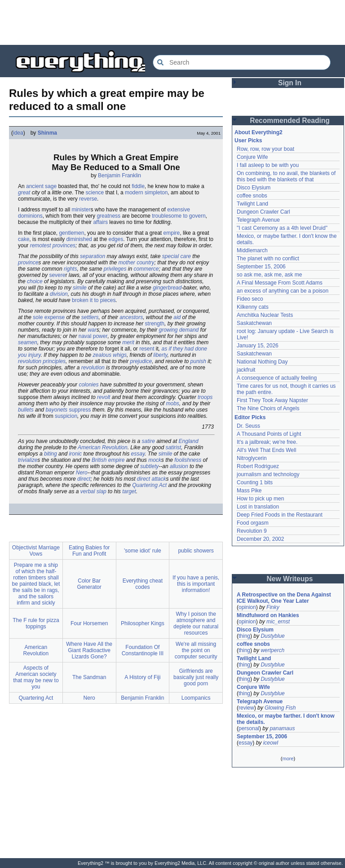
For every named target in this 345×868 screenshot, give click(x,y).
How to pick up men (260, 499)
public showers (196, 551)
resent (147, 349)
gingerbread (167, 288)
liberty (160, 355)
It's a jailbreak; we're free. (267, 442)
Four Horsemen (89, 623)
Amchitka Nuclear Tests (265, 315)
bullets (26, 410)
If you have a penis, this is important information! (196, 584)
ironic (75, 454)
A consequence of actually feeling (277, 378)
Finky (273, 607)
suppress (80, 410)
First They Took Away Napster (272, 400)
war (92, 330)
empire (172, 233)
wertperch (272, 650)
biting (51, 454)
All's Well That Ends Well (266, 450)
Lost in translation (258, 507)
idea (18, 133)
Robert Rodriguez (258, 466)
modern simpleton (146, 193)
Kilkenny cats (253, 307)
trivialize (28, 460)
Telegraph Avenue (258, 220)
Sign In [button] (290, 83)
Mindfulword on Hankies (268, 615)
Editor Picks (250, 417)
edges (116, 239)
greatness (108, 216)
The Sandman (89, 677)
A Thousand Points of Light (269, 434)
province (28, 263)
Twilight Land (252, 204)
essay (138, 454)
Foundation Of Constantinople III (143, 650)
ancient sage (41, 186)
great (24, 193)
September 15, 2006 (261, 267)
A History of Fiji (142, 677)
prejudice (141, 361)
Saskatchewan (254, 323)
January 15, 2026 (258, 346)
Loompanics (196, 698)
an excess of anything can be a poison (283, 291)
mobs (173, 403)
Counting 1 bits (255, 482)
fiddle (138, 186)
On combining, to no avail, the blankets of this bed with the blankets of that (286, 176)
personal (249, 728)
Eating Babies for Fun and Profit (89, 551)
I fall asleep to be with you (268, 165)
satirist (173, 447)
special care (177, 256)
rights (70, 269)
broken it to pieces (94, 300)
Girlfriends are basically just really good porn (196, 677)
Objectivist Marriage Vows (36, 551)
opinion (247, 607)
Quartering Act (149, 485)
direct (84, 479)
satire (148, 441)
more (288, 758)
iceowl (271, 743)
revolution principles (42, 361)
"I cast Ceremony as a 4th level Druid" (282, 228)
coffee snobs (252, 196)
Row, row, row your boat (265, 149)
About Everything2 (259, 132)
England (189, 441)
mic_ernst (278, 622)
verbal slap (93, 491)
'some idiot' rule (143, 551)
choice (35, 281)
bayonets (56, 410)
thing (244, 636)
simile (80, 288)
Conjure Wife (252, 157)
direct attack (152, 479)
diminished (79, 239)
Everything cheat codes (143, 584)
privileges (115, 269)
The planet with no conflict (268, 259)
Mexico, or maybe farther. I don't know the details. (286, 719)
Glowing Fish (280, 708)
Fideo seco (250, 299)
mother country (136, 263)
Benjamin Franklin (119, 175)
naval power (93, 336)
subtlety (149, 466)
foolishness (188, 460)
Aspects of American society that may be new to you (36, 677)
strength (155, 324)
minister (81, 210)
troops (205, 397)
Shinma (47, 133)
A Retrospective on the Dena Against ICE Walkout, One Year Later (284, 598)
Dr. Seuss (248, 426)
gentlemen (71, 233)
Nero (82, 473)
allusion (179, 466)
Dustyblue (272, 636)
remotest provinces (53, 245)
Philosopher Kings (143, 623)
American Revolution (103, 447)
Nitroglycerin (252, 458)
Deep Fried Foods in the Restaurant (280, 515)
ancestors (131, 317)
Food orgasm (253, 523)
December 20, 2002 (260, 539)
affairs (100, 222)
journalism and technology (268, 474)
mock (155, 460)
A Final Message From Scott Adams (280, 283)
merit (128, 342)
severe (57, 275)
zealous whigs (110, 355)
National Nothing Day (262, 362)
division (59, 294)
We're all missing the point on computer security (196, 650)
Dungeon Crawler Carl (263, 212)
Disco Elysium (254, 188)
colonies (88, 385)
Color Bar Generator (89, 584)
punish (198, 361)
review (246, 708)
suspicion (66, 416)
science (95, 193)
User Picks (248, 140)
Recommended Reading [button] (290, 121)
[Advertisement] (172, 22)
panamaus (282, 728)
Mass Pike (249, 491)
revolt (104, 397)
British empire (108, 460)
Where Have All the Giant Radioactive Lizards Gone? (89, 650)
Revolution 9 (252, 531)
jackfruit (246, 370)
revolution (93, 368)
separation (93, 256)
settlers (90, 317)
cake (24, 239)
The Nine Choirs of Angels (268, 408)
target (129, 491)
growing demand (179, 330)
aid (177, 317)
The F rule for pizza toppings (36, 623)
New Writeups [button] (290, 579)
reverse (88, 199)
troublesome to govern (179, 216)
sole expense (49, 317)
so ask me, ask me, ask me (269, 275)
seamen (28, 342)
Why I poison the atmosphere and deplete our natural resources (196, 623)
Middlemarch (252, 250)
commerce (146, 269)
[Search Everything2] (242, 62)
